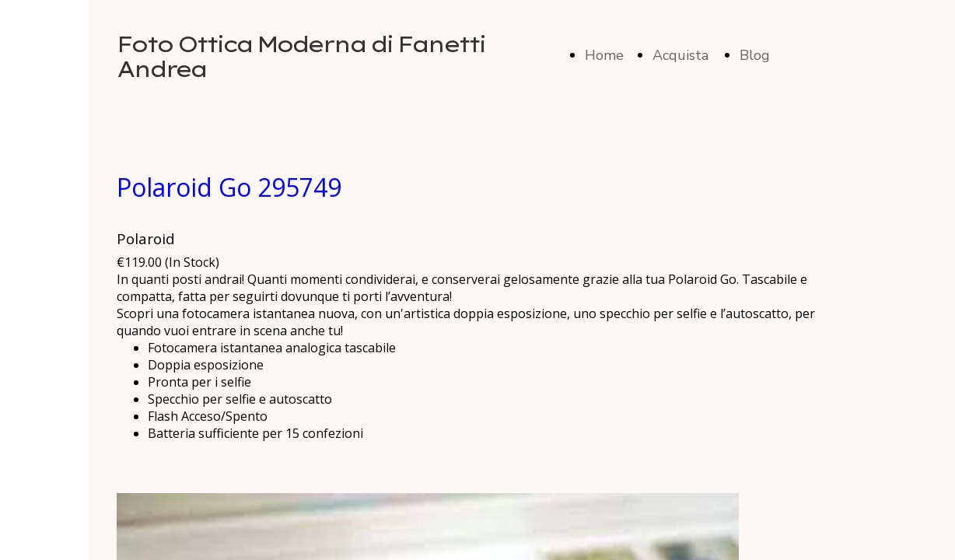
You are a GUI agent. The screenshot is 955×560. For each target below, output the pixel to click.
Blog (755, 55)
